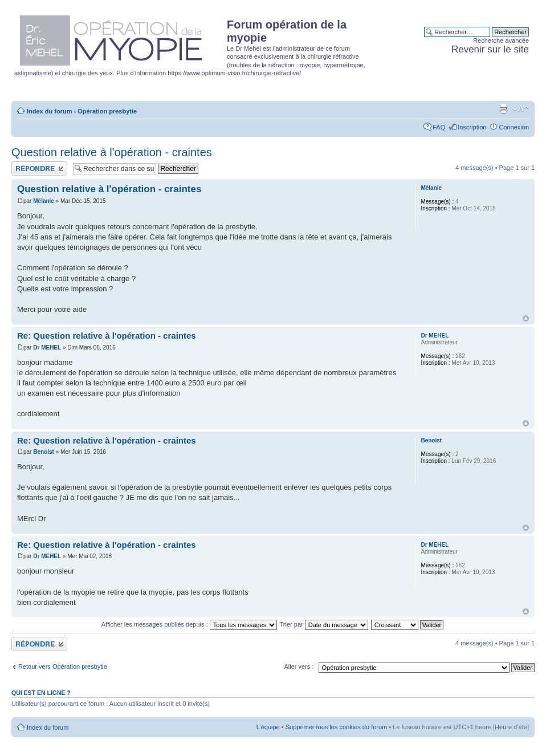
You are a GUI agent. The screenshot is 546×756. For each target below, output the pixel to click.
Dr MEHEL (47, 347)
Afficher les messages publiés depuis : (189, 624)
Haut (526, 318)
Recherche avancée (501, 40)
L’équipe (268, 727)
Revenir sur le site (490, 49)
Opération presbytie (107, 111)
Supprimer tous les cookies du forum (337, 727)
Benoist (44, 452)
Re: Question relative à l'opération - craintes (107, 336)
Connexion (514, 127)
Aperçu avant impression (503, 109)
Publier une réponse (39, 168)
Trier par (324, 624)
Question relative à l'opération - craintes (112, 152)
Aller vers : (299, 666)
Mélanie (44, 201)
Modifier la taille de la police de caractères (521, 109)
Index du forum (49, 111)
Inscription (472, 127)
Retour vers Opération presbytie (63, 666)
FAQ (439, 127)
